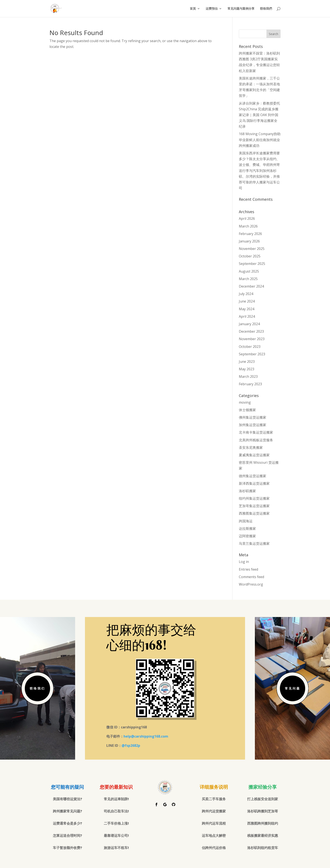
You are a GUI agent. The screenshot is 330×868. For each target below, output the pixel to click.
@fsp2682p (131, 745)
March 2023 (248, 376)
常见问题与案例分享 (241, 9)
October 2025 (250, 256)
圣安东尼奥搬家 (251, 447)
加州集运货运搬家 (253, 425)
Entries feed (248, 569)
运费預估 (212, 9)
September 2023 (252, 354)
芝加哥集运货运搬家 (254, 506)
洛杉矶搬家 (247, 491)
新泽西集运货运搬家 (254, 483)
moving (245, 402)
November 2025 (252, 249)
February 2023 (250, 384)
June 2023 (247, 362)
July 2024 (246, 294)
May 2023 (247, 369)
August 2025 (249, 271)
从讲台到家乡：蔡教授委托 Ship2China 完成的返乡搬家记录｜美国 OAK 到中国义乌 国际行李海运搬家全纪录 (259, 115)
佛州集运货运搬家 (253, 417)
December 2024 (251, 286)
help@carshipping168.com (146, 736)
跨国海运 (246, 521)
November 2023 (252, 339)
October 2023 (250, 347)
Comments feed (251, 577)
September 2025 (252, 264)
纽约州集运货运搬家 (254, 498)
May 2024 (247, 309)
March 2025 (248, 279)
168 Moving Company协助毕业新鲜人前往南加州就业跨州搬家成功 (260, 140)
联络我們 (266, 9)
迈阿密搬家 (247, 536)
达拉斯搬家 (247, 528)
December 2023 (251, 331)
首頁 (193, 9)
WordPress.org (251, 584)
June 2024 (247, 301)
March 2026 (248, 226)
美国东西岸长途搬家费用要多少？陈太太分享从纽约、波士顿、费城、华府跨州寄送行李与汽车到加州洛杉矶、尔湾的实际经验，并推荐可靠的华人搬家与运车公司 (259, 170)
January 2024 (249, 324)
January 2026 (249, 241)
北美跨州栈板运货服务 (256, 440)
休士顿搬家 (247, 410)
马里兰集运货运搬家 (254, 543)
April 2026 (247, 218)
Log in (244, 562)
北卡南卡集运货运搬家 (256, 432)
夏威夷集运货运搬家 (254, 455)
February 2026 (250, 234)
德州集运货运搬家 (253, 476)
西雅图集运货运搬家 (254, 513)
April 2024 (247, 316)
